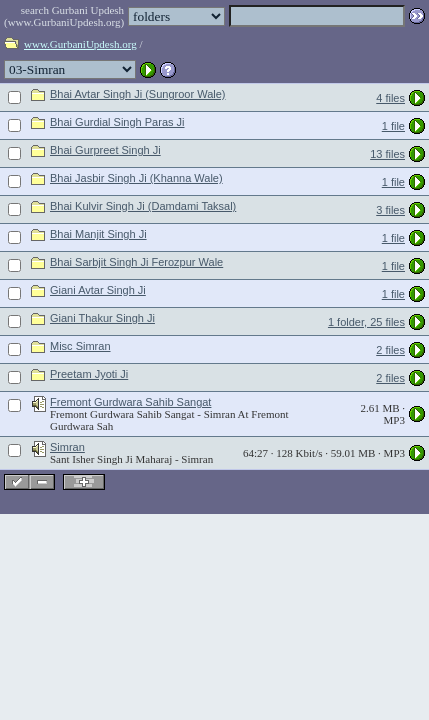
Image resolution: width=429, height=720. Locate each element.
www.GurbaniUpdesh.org (80, 44)
